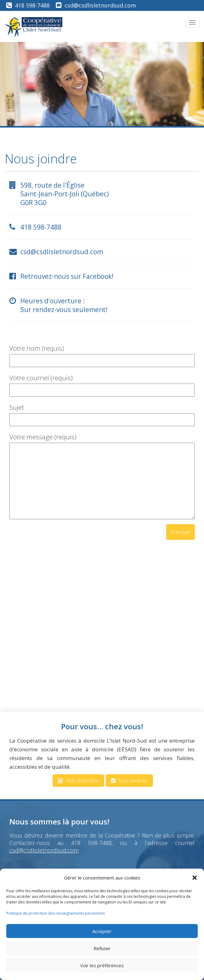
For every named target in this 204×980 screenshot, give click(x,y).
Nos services (129, 781)
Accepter (102, 931)
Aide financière (78, 781)
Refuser (102, 948)
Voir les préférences (102, 965)
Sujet (102, 413)
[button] (195, 878)
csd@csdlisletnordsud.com (100, 5)
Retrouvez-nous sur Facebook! (67, 276)
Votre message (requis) (102, 477)
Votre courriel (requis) (102, 384)
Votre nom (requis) (102, 354)
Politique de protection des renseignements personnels (56, 913)
